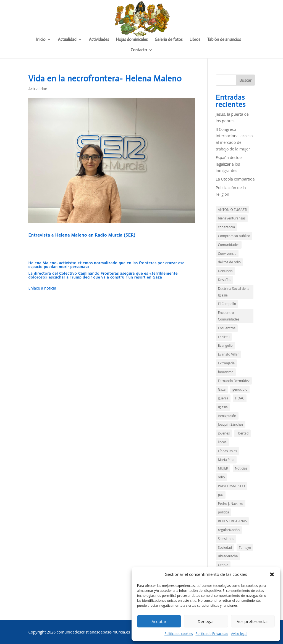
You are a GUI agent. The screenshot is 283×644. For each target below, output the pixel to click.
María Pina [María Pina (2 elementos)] (226, 460)
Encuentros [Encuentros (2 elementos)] (227, 328)
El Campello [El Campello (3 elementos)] (227, 304)
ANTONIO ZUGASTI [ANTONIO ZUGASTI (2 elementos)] (233, 210)
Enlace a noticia (42, 288)
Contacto (139, 50)
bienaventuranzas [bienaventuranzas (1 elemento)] (232, 218)
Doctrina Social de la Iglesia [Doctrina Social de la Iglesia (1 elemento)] (234, 292)
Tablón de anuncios (224, 40)
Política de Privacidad (212, 634)
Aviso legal (239, 634)
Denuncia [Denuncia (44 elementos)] (225, 271)
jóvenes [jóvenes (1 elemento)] (224, 433)
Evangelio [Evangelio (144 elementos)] (225, 345)
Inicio (41, 40)
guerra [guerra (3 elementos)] (223, 398)
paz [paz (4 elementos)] (221, 495)
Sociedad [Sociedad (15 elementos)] (225, 548)
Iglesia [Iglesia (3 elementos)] (223, 407)
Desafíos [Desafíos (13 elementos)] (225, 280)
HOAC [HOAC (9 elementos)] (239, 398)
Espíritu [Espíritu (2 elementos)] (224, 337)
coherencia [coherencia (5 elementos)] (227, 227)
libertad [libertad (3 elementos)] (243, 433)
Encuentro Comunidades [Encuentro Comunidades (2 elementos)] (229, 316)
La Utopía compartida (235, 179)
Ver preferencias (253, 621)
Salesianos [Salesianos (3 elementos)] (226, 539)
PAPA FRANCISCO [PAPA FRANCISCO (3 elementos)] (231, 486)
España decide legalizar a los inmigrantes (229, 164)
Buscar (246, 80)
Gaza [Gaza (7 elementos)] (222, 389)
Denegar (206, 621)
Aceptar (159, 621)
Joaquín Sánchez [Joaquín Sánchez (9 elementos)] (231, 424)
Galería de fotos (168, 40)
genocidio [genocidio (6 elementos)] (240, 389)
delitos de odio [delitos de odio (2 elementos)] (229, 262)
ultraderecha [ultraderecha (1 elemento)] (228, 556)
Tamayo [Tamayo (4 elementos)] (245, 548)
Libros (195, 40)
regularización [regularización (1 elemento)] (229, 530)
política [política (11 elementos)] (224, 512)
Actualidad (67, 40)
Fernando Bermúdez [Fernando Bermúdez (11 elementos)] (234, 381)
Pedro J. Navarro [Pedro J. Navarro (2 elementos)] (231, 504)
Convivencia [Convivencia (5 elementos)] (227, 254)
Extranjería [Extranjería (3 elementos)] (226, 363)
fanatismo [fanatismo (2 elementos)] (226, 372)
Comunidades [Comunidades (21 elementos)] (229, 245)
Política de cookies (179, 634)
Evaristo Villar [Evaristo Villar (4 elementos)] (228, 354)
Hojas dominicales (132, 40)
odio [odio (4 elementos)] (222, 477)
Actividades (99, 40)
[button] (272, 574)
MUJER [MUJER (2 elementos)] (223, 468)
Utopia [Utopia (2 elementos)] (223, 565)
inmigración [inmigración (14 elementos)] (227, 416)
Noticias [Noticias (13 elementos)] (241, 468)
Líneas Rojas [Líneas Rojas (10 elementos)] (228, 451)
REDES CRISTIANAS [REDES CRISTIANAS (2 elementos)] (233, 521)
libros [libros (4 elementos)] (222, 442)
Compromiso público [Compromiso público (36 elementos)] (234, 236)
